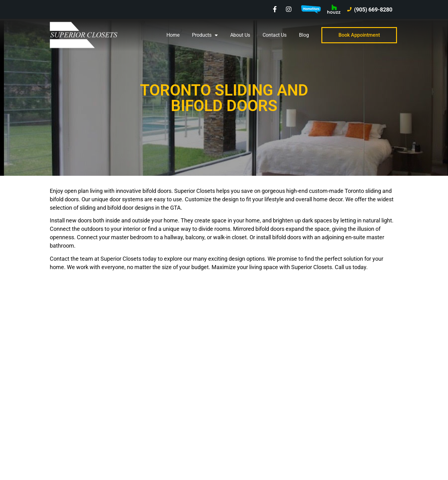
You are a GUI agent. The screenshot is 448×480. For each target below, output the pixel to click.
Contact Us (275, 35)
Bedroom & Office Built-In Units (268, 428)
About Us (240, 35)
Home (173, 35)
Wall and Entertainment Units (266, 371)
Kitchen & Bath (250, 414)
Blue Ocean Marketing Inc (107, 451)
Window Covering (253, 385)
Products (205, 35)
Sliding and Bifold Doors (261, 399)
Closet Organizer (252, 356)
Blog (304, 35)
